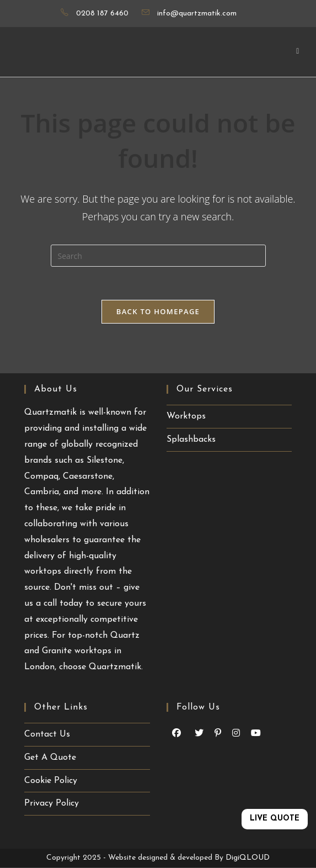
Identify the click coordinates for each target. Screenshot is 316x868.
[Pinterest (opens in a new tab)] (218, 734)
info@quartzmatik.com (197, 14)
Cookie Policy (51, 781)
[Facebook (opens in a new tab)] (176, 734)
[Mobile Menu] (298, 52)
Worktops (186, 416)
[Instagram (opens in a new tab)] (236, 734)
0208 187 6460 (102, 14)
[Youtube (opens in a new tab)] (199, 734)
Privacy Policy (52, 803)
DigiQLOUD (248, 858)
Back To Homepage (158, 311)
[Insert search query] (158, 256)
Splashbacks (191, 440)
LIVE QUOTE (275, 819)
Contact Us (47, 734)
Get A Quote (50, 758)
